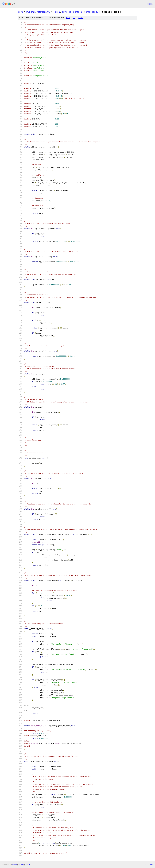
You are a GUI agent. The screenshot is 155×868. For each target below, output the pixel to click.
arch (57, 12)
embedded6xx (93, 12)
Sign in (150, 4)
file (68, 18)
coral (21, 12)
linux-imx (30, 12)
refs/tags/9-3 (44, 12)
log (74, 18)
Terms (28, 864)
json (151, 864)
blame (81, 18)
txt (145, 864)
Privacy (21, 864)
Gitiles (15, 864)
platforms (78, 12)
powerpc (66, 12)
